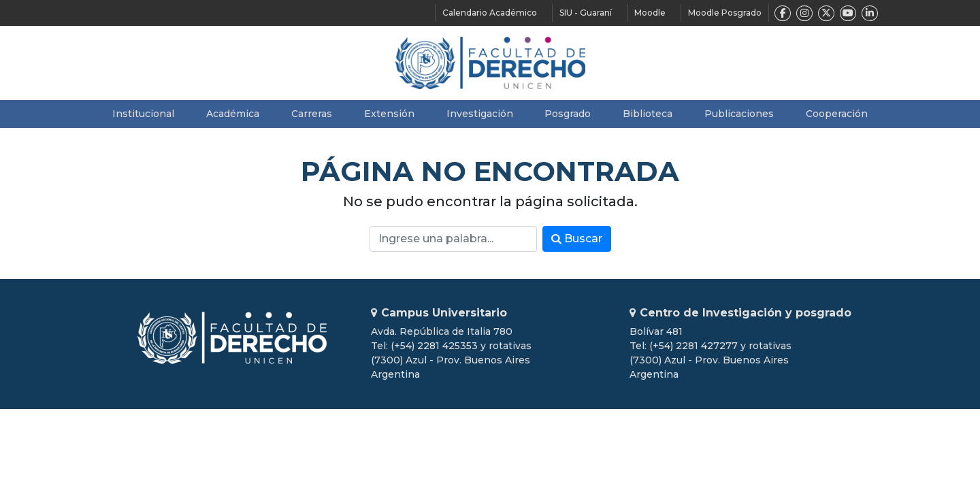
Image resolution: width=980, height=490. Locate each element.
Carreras (312, 114)
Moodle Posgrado (725, 13)
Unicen (232, 338)
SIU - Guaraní (586, 13)
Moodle (650, 13)
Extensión (389, 114)
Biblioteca (648, 114)
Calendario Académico (490, 13)
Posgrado (568, 114)
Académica (233, 114)
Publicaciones (739, 114)
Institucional (143, 114)
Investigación (480, 114)
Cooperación (837, 114)
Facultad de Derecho (490, 63)
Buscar (577, 239)
